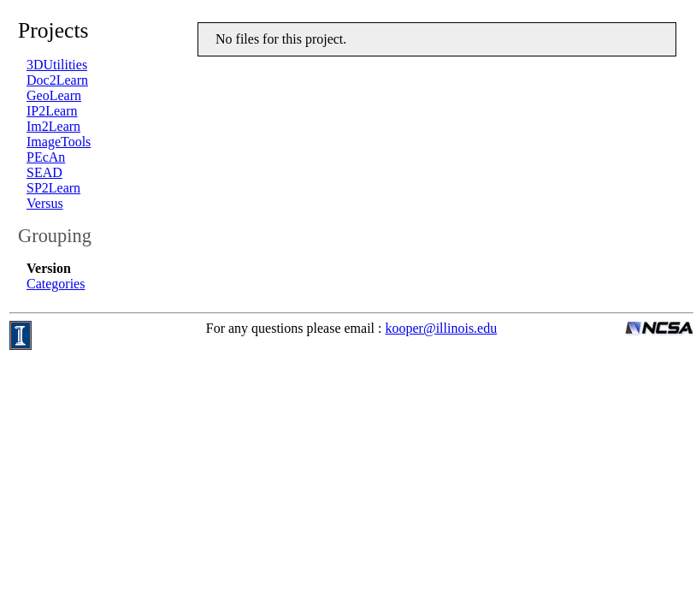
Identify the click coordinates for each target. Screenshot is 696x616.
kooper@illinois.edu (442, 328)
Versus (45, 203)
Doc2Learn (57, 80)
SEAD (44, 172)
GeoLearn (54, 95)
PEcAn (46, 157)
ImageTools (59, 142)
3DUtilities (57, 65)
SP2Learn (53, 188)
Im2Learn (53, 126)
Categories (56, 284)
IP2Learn (52, 111)
